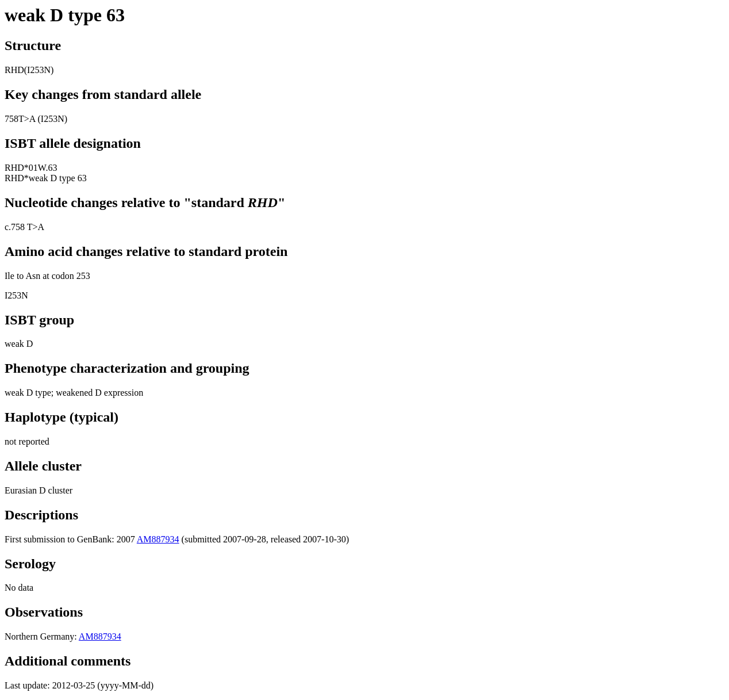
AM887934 (158, 539)
